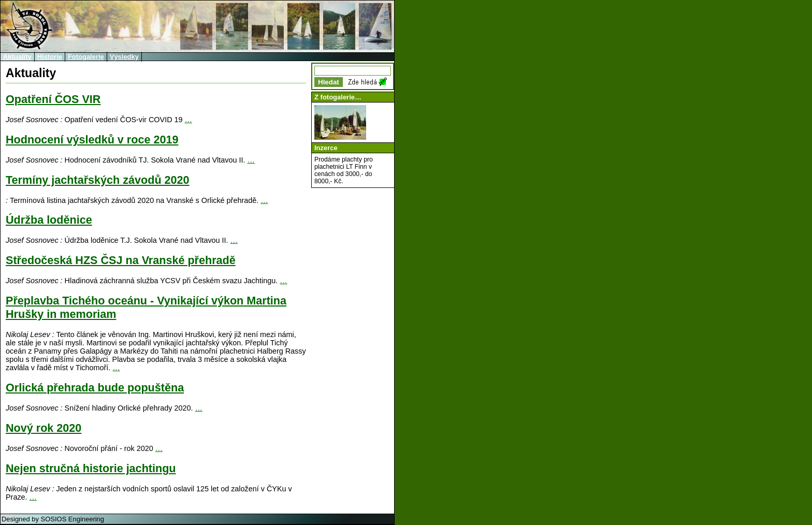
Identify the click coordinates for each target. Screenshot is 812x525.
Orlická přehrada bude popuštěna (95, 388)
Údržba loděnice (49, 220)
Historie (50, 57)
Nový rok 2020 (44, 428)
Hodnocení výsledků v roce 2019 (92, 140)
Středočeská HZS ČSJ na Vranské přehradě (121, 260)
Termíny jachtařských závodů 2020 (98, 180)
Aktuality (17, 57)
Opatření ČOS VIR (53, 99)
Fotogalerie (86, 57)
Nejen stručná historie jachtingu (91, 468)
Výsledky (124, 57)
